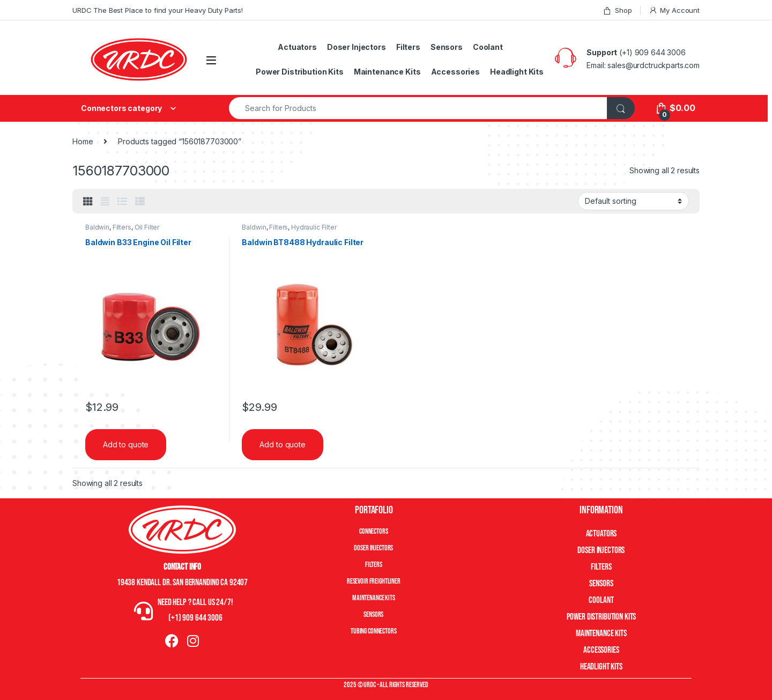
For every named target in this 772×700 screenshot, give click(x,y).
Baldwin (97, 227)
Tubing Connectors (374, 631)
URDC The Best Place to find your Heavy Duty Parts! (158, 10)
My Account (674, 10)
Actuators (297, 47)
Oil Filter (147, 227)
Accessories (455, 72)
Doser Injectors (357, 47)
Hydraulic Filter (314, 227)
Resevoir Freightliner (374, 581)
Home (83, 141)
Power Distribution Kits (300, 72)
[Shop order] (633, 201)
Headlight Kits (517, 72)
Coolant (488, 47)
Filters (408, 47)
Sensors (447, 47)
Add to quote (126, 444)
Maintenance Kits (387, 72)
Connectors (374, 531)
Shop (617, 10)
